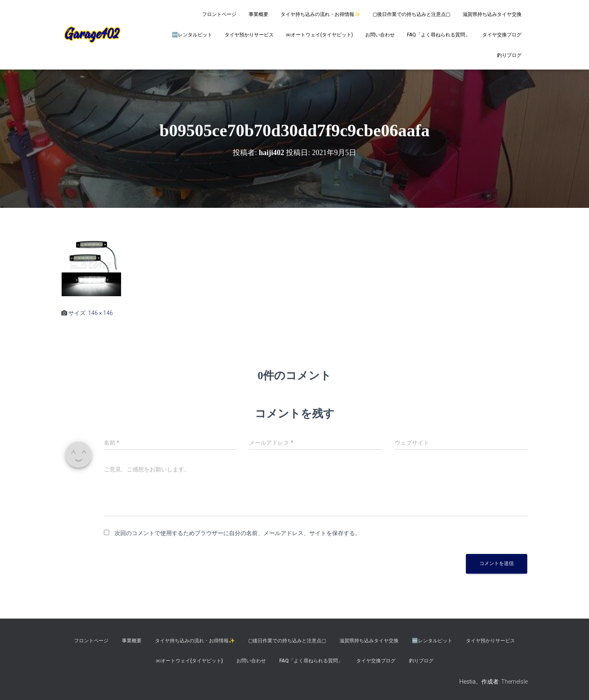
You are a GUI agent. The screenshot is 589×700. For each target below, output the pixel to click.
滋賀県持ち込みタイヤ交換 (492, 14)
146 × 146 (100, 313)
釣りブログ (509, 55)
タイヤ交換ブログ (502, 35)
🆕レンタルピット (192, 35)
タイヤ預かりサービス (249, 35)
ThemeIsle (514, 682)
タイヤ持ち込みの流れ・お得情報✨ (320, 14)
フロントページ (219, 14)
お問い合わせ (380, 35)
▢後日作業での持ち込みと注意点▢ (411, 14)
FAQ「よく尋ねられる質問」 (438, 35)
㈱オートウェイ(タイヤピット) (319, 35)
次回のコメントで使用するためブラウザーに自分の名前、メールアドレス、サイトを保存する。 (238, 533)
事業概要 (259, 14)
